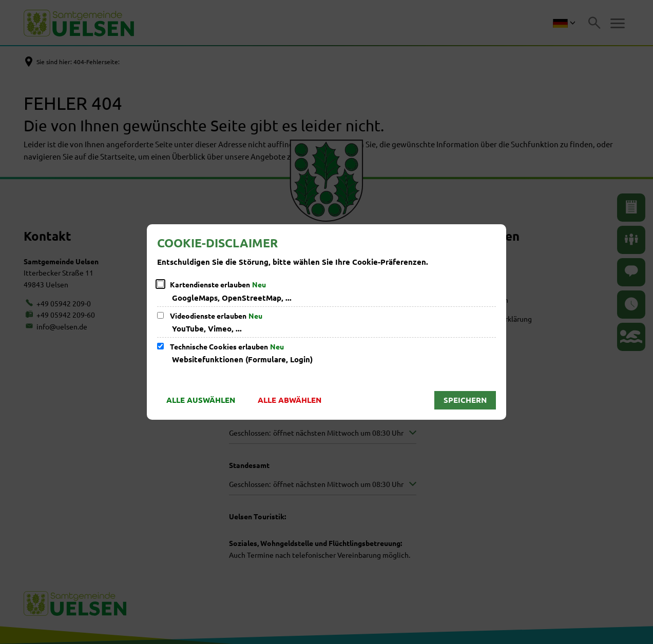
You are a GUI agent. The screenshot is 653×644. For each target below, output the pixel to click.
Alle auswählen (201, 400)
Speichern (465, 400)
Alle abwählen (290, 400)
